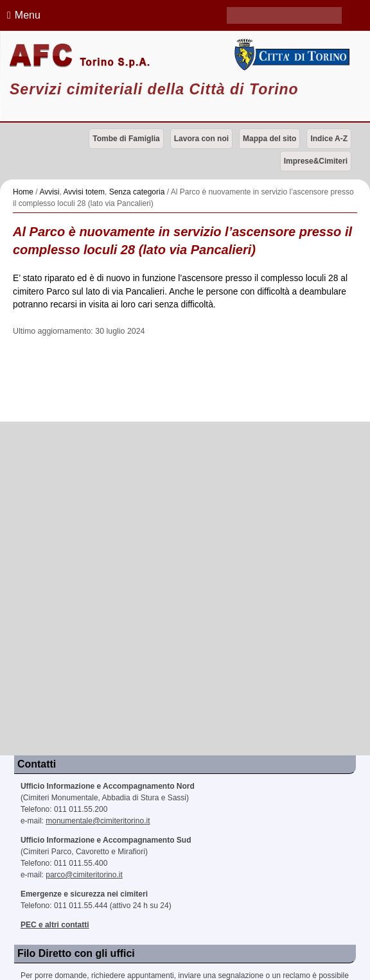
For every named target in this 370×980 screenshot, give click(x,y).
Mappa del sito (269, 139)
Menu (22, 15)
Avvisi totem (84, 192)
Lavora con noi (201, 139)
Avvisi (49, 192)
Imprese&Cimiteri (316, 161)
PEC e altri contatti (55, 925)
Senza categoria (137, 192)
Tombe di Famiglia (126, 139)
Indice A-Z (329, 139)
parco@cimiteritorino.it (84, 875)
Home (23, 192)
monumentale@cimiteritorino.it (98, 821)
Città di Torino (290, 55)
